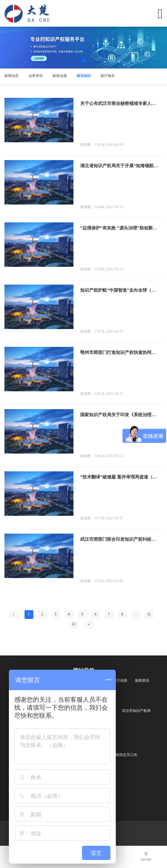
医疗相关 (108, 76)
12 (74, 624)
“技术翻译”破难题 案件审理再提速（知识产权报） (119, 477)
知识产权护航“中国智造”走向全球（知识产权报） (119, 290)
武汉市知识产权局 (136, 711)
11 (149, 614)
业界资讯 (36, 76)
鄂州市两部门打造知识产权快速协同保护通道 (119, 352)
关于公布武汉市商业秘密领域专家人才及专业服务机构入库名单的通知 (119, 103)
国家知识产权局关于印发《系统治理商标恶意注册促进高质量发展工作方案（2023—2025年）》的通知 (119, 415)
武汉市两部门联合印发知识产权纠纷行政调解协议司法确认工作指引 (119, 539)
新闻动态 (12, 76)
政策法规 (60, 76)
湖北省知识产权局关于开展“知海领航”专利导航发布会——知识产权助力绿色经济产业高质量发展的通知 (119, 166)
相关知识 (84, 76)
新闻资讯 (142, 681)
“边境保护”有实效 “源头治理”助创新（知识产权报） (119, 228)
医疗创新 (120, 681)
